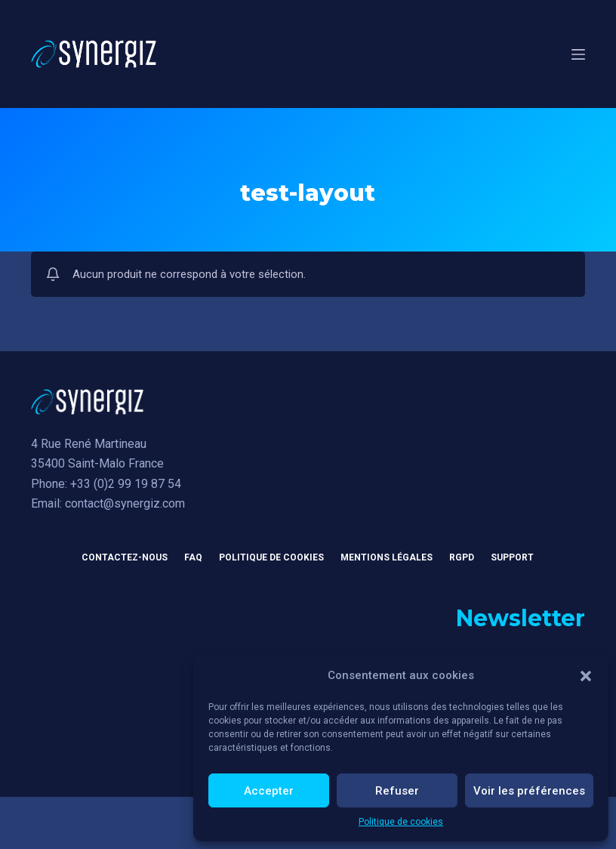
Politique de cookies (401, 822)
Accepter (269, 791)
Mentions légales (387, 557)
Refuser (397, 791)
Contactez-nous (125, 557)
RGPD (462, 557)
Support (512, 557)
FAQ (193, 557)
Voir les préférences (529, 791)
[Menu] (578, 54)
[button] (586, 676)
